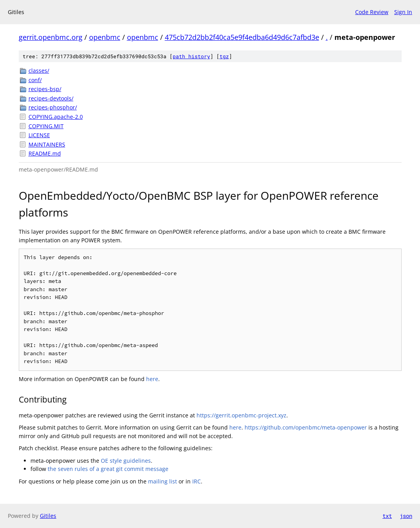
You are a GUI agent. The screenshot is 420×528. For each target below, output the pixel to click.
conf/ (35, 80)
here (152, 379)
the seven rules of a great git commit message (108, 469)
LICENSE (39, 135)
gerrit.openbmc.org (51, 37)
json (406, 516)
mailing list (163, 481)
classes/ (39, 71)
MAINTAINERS (47, 144)
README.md (45, 153)
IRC (197, 481)
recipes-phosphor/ (53, 107)
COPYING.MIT (46, 126)
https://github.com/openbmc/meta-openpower (306, 427)
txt (387, 516)
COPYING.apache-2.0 (56, 117)
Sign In (403, 12)
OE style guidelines (126, 461)
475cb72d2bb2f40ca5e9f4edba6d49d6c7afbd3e (242, 37)
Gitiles (48, 516)
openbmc (105, 37)
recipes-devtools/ (51, 98)
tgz (224, 56)
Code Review (372, 12)
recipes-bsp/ (45, 89)
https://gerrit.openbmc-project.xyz (241, 415)
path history (191, 56)
